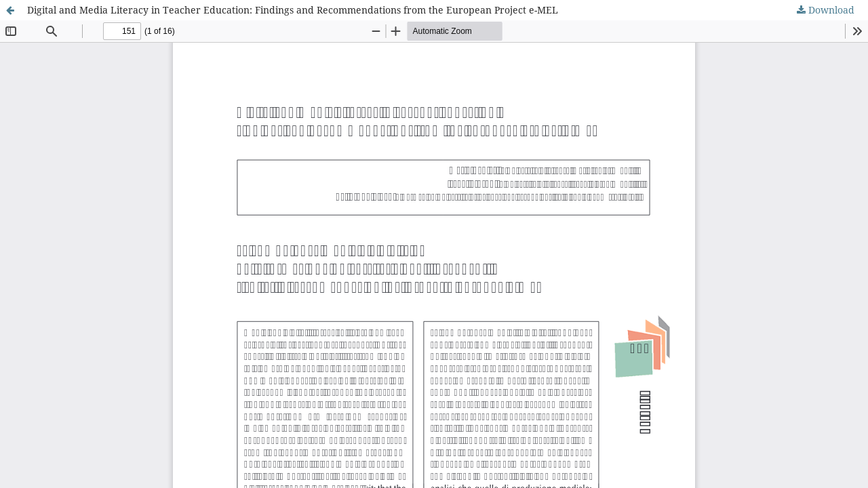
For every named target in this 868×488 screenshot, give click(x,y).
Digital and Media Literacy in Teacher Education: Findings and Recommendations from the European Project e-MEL (293, 10)
